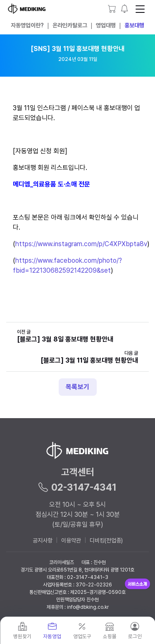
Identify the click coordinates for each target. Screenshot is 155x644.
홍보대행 (134, 25)
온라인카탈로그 (70, 25)
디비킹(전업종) (106, 540)
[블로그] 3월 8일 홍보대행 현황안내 (65, 339)
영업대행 (106, 25)
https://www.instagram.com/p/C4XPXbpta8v (81, 244)
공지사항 (43, 540)
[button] (125, 9)
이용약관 (71, 540)
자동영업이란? (27, 25)
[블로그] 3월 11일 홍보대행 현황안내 (89, 360)
